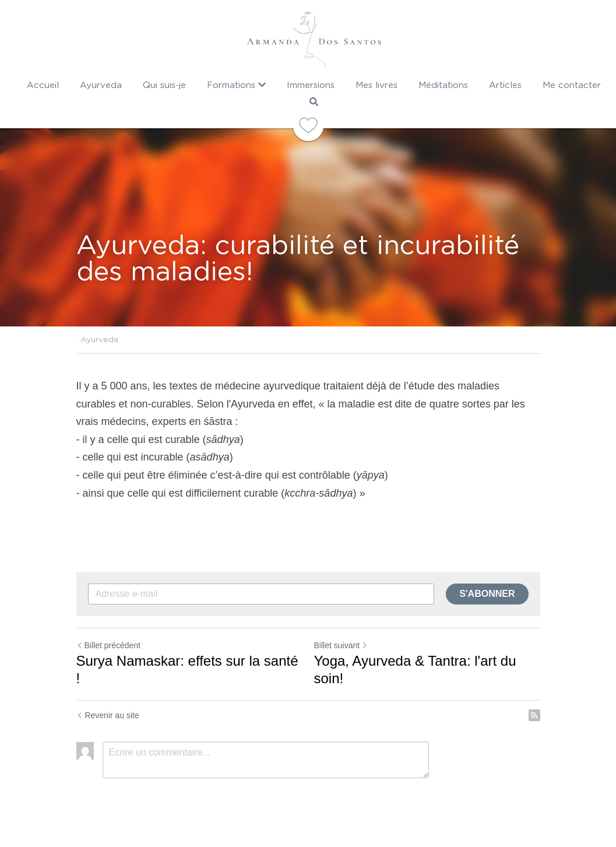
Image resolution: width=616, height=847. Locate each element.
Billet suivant (341, 645)
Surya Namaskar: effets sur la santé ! (187, 669)
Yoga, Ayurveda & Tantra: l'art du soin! (415, 669)
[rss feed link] (534, 715)
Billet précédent (109, 645)
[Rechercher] (314, 102)
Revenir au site (108, 715)
